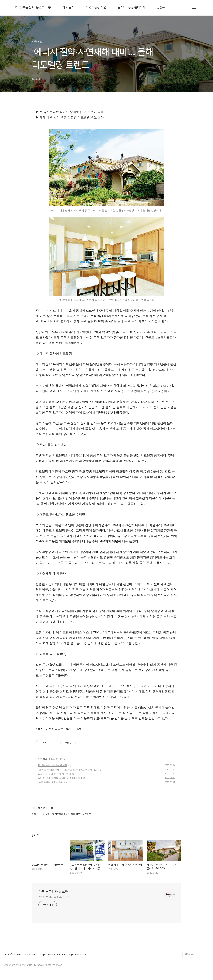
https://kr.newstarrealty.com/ (20, 955)
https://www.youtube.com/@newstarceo (63, 955)
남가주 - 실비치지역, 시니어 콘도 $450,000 (60, 778)
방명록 (161, 7)
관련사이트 (190, 954)
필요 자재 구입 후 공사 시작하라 (54, 774)
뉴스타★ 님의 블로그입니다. (53, 897)
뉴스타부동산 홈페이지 (131, 7)
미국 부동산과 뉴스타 (30, 7)
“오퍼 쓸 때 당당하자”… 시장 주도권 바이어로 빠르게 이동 (68, 770)
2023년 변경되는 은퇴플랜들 (52, 765)
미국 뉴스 (68, 7)
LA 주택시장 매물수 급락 (50, 782)
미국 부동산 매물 (96, 7)
